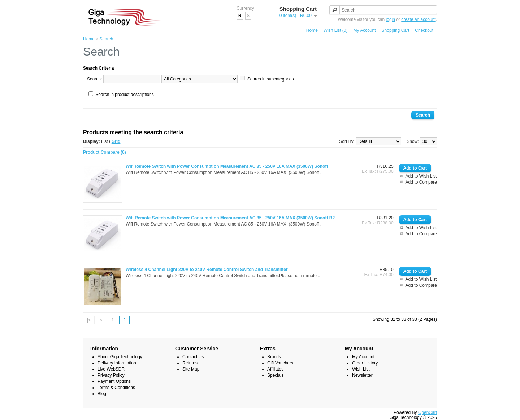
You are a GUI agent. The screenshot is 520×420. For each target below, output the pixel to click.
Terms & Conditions (116, 388)
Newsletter (362, 375)
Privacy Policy (111, 375)
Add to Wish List (421, 176)
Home (312, 30)
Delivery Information (117, 363)
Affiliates (275, 369)
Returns (190, 363)
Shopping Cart (396, 30)
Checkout (424, 30)
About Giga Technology (120, 357)
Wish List (361, 369)
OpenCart (428, 412)
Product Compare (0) (105, 152)
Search (106, 39)
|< (89, 320)
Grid (116, 141)
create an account (418, 19)
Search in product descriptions (124, 95)
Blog (102, 394)
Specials (275, 375)
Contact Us (193, 357)
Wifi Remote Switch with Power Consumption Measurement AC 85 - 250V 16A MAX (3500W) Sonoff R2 (230, 218)
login (391, 19)
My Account (365, 30)
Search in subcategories (271, 79)
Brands (274, 357)
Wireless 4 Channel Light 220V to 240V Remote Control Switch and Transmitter (207, 270)
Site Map (191, 369)
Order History (365, 363)
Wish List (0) (336, 30)
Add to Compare (421, 182)
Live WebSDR (111, 369)
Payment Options (114, 381)
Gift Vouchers (280, 363)
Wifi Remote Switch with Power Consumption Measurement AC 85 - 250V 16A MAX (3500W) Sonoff (227, 166)
